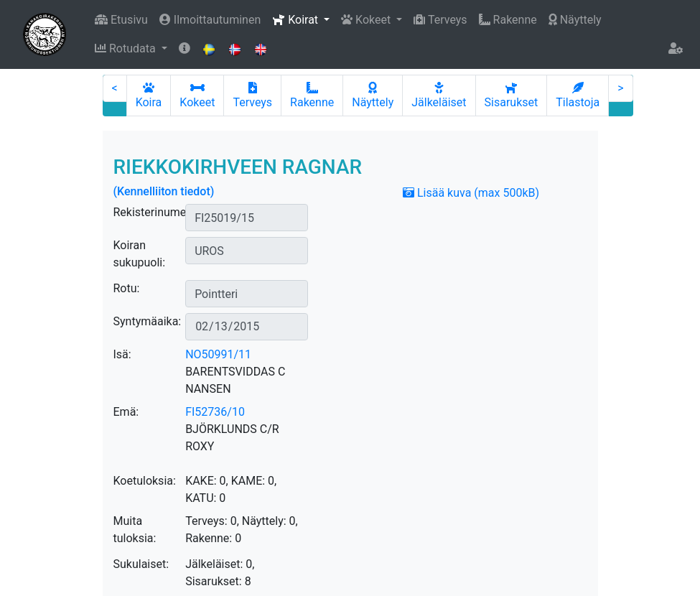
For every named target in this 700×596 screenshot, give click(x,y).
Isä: (122, 354)
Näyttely (575, 20)
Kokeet (197, 96)
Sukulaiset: (141, 564)
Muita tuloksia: (135, 530)
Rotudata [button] (127, 48)
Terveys (440, 20)
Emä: (126, 412)
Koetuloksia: (145, 481)
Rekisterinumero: (157, 212)
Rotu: (127, 288)
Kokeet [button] (367, 20)
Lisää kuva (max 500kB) (471, 193)
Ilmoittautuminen (210, 20)
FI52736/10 (215, 412)
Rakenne (508, 20)
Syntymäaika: (148, 321)
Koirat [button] (297, 20)
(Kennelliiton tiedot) (164, 191)
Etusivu (121, 20)
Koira (149, 96)
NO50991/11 (218, 354)
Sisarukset (512, 96)
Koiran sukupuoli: (140, 254)
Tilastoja (578, 96)
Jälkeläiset (439, 96)
